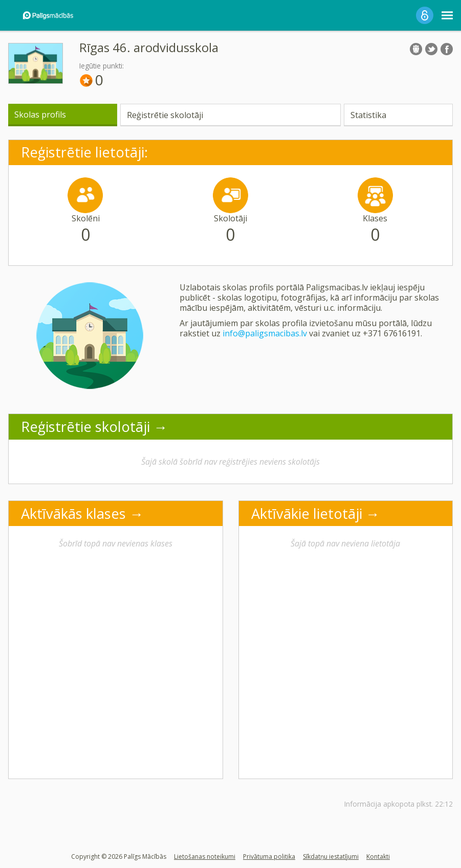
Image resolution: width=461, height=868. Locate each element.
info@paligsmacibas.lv (265, 333)
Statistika (368, 115)
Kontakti (378, 856)
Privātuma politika (269, 856)
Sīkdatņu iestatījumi (331, 856)
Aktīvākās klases (73, 513)
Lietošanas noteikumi (205, 856)
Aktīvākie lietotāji (307, 513)
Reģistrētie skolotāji (165, 115)
